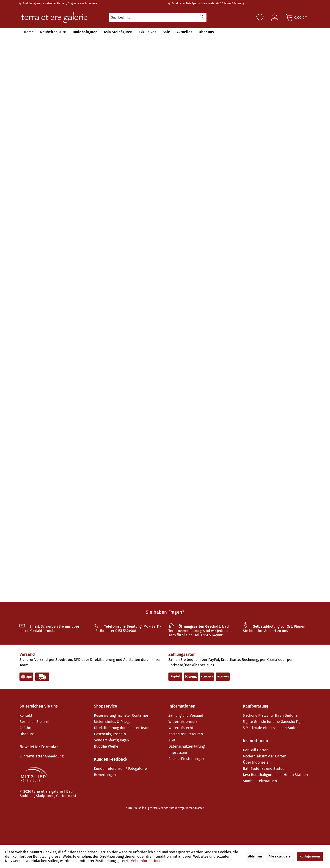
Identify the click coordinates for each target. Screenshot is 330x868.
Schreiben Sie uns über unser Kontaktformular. (49, 629)
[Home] (29, 32)
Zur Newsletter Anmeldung (41, 756)
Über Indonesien (257, 762)
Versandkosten (195, 808)
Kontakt (26, 715)
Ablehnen (255, 856)
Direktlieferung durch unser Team (122, 728)
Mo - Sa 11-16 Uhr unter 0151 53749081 (128, 629)
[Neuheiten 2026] (53, 32)
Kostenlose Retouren (186, 734)
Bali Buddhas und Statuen (265, 769)
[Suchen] (202, 17)
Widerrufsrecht (181, 728)
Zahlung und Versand (186, 715)
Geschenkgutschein (110, 734)
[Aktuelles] (184, 32)
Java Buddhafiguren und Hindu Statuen (275, 775)
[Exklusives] (147, 32)
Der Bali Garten (256, 750)
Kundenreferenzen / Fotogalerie (120, 769)
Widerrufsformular (184, 722)
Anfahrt (26, 728)
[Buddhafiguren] (85, 32)
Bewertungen (105, 775)
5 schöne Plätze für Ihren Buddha (270, 715)
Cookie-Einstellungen (186, 759)
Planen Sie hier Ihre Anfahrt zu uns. (274, 629)
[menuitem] (158, 17)
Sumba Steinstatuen (260, 781)
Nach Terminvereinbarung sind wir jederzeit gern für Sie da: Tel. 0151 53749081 (200, 631)
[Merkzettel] (260, 17)
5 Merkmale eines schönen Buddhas (273, 728)
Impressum (178, 753)
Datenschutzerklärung (187, 746)
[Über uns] (206, 32)
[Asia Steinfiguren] (118, 32)
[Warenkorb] (296, 17)
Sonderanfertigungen (111, 740)
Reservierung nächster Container (121, 715)
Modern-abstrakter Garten (265, 756)
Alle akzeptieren (280, 856)
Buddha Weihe (106, 746)
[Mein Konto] (275, 17)
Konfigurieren (310, 856)
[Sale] (166, 32)
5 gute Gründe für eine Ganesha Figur (273, 722)
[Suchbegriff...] (158, 17)
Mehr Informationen (147, 861)
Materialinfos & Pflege (112, 722)
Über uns (27, 734)
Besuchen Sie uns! (34, 722)
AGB (172, 740)
